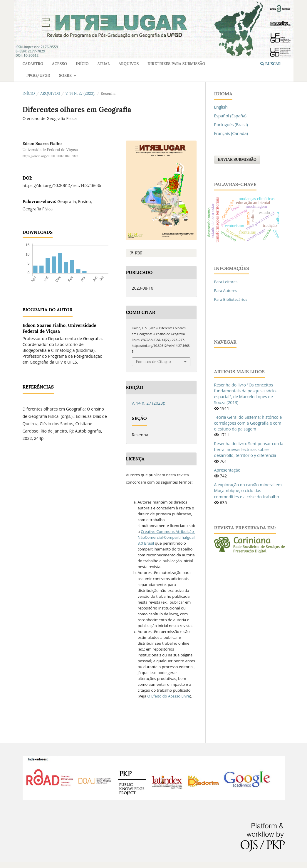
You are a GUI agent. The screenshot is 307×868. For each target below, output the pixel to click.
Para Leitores (226, 282)
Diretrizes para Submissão (176, 64)
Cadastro (33, 64)
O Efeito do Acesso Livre (168, 696)
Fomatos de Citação (153, 362)
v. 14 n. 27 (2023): (80, 93)
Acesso (59, 64)
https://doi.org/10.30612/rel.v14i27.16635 (62, 185)
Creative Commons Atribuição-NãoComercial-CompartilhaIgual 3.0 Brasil (167, 537)
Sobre (66, 76)
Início (82, 64)
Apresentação (227, 470)
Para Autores (226, 291)
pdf (138, 253)
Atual (103, 64)
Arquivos (129, 64)
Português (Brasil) (231, 125)
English (221, 107)
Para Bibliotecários (231, 299)
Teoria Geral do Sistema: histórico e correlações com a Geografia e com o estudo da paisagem (248, 423)
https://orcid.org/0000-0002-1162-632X (51, 156)
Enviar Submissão (237, 159)
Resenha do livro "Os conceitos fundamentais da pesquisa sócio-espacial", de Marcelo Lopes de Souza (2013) (246, 394)
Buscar (270, 64)
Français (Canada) (231, 133)
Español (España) (230, 116)
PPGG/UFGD (38, 76)
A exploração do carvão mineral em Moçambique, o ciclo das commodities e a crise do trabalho (248, 490)
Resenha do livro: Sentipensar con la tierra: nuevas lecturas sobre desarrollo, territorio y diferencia (249, 449)
